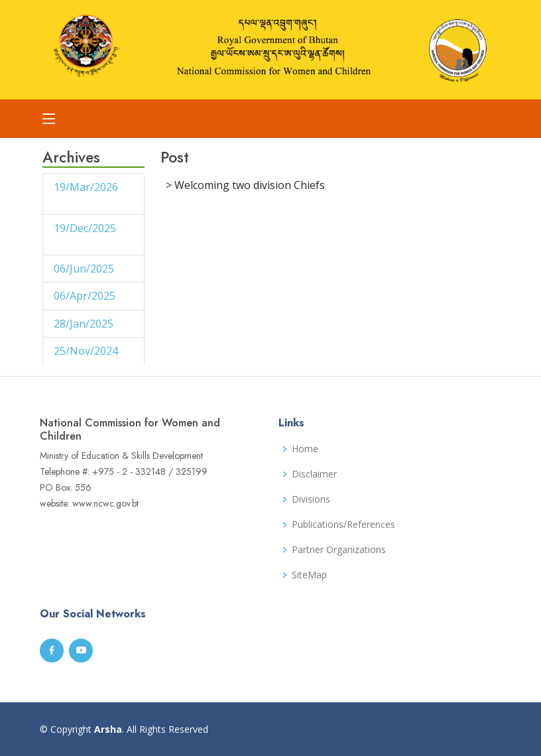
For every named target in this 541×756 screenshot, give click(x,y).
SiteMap (309, 575)
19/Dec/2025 (85, 228)
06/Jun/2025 (85, 269)
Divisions (311, 499)
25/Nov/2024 (86, 351)
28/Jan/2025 (85, 324)
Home (305, 449)
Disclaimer (314, 474)
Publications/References (343, 525)
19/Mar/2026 (86, 187)
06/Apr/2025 (86, 296)
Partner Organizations (339, 550)
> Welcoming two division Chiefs (245, 185)
